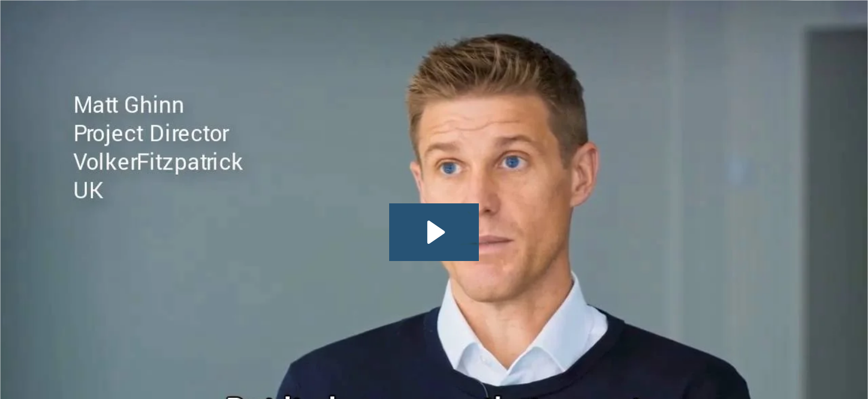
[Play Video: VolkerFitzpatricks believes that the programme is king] (434, 232)
